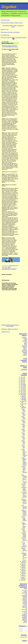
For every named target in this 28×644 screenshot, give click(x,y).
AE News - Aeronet (24, 338)
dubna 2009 (23, 570)
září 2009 (24, 404)
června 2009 (23, 565)
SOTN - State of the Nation (24, 349)
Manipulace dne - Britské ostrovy (24, 489)
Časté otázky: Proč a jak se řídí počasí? (10, 32)
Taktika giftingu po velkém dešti (24, 525)
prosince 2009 (24, 397)
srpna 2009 (23, 407)
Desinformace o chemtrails (24, 540)
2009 (22, 395)
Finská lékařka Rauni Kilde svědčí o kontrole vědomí (24, 461)
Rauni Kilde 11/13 (23, 418)
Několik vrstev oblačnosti (24, 550)
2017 (22, 383)
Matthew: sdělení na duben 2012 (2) (24, 621)
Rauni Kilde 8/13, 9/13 (23, 426)
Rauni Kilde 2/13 (23, 447)
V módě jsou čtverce (24, 544)
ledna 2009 (23, 578)
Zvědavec (25, 355)
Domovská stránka (5, 20)
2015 (22, 386)
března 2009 (23, 573)
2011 (22, 392)
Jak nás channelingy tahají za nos (25, 603)
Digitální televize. (8, 269)
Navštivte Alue (24, 485)
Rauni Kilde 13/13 (23, 410)
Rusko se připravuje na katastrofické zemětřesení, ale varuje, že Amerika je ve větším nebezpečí (24, 612)
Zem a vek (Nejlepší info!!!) (24, 353)
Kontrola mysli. (14, 269)
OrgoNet (9, 7)
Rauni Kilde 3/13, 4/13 (23, 442)
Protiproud (24, 347)
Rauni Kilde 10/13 (23, 422)
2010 (22, 393)
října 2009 (24, 401)
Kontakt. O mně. (5, 30)
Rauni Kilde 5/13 (23, 438)
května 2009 (23, 567)
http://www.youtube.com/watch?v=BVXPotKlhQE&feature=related (10, 46)
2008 (22, 580)
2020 (22, 379)
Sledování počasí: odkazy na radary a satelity (12, 23)
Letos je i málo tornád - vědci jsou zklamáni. (24, 470)
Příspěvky (19, 629)
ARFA (26, 340)
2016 (22, 384)
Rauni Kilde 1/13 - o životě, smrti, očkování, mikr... (24, 453)
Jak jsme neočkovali (24, 599)
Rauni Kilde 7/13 (23, 430)
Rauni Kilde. (13, 270)
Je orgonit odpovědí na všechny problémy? (24, 495)
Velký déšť (24, 547)
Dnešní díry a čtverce (24, 530)
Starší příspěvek (15, 325)
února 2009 (23, 575)
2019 (22, 380)
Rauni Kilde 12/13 (23, 414)
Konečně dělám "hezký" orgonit (24, 535)
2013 (22, 389)
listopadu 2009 (24, 399)
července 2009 (24, 562)
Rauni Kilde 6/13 (23, 434)
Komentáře (20, 631)
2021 (22, 377)
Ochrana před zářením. (6, 270)
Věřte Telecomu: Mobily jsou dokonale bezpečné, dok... (24, 479)
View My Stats (24, 637)
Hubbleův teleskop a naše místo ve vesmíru (24, 513)
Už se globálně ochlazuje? (24, 508)
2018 (22, 382)
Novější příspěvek (5, 325)
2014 (22, 387)
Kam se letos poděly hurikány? (24, 519)
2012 (22, 390)
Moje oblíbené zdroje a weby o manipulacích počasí (13, 26)
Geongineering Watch (25, 342)
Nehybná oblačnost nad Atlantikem (24, 502)
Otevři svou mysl (25, 345)
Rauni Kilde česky (5, 35)
